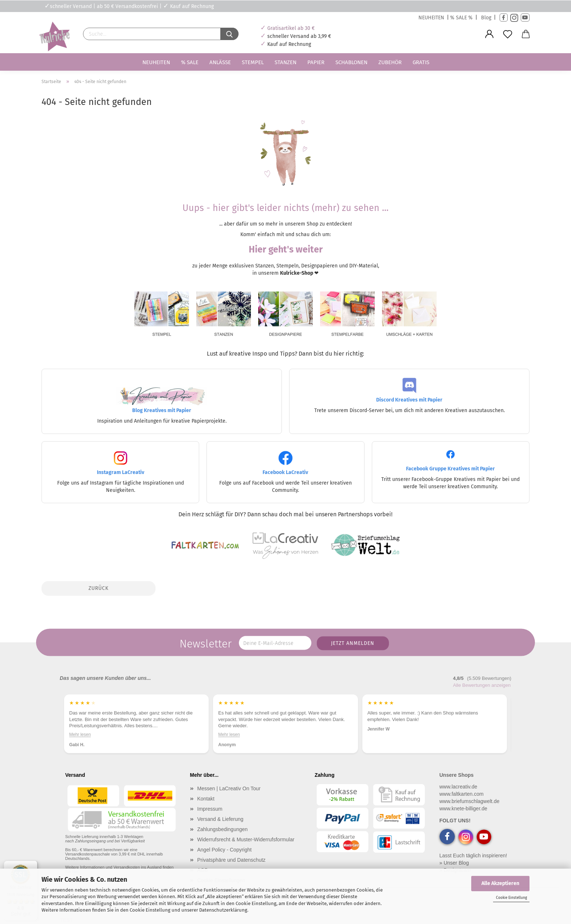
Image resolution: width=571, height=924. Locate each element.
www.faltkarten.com (462, 794)
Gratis (421, 62)
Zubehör (390, 62)
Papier (316, 62)
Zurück (99, 588)
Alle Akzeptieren (500, 883)
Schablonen (351, 62)
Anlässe (220, 62)
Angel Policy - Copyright (225, 850)
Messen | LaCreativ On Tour (229, 788)
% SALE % (461, 18)
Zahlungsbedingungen (223, 829)
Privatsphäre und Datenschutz (232, 860)
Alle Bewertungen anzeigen (482, 685)
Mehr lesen (80, 735)
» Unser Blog (454, 863)
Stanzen (285, 62)
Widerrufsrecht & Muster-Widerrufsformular (246, 839)
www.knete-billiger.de (464, 808)
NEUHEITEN (431, 18)
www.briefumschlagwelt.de (470, 801)
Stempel (253, 62)
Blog (486, 18)
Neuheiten (156, 62)
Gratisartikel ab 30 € (291, 28)
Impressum (210, 809)
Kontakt (206, 799)
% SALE (190, 62)
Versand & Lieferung (220, 819)
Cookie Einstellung (511, 898)
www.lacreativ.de (458, 787)
